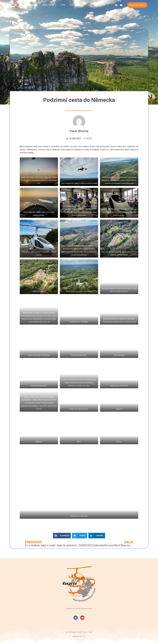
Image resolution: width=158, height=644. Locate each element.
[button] (62, 536)
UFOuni (101, 5)
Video (90, 5)
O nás (35, 5)
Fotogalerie (76, 5)
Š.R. (84, 636)
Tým (63, 5)
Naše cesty (49, 5)
